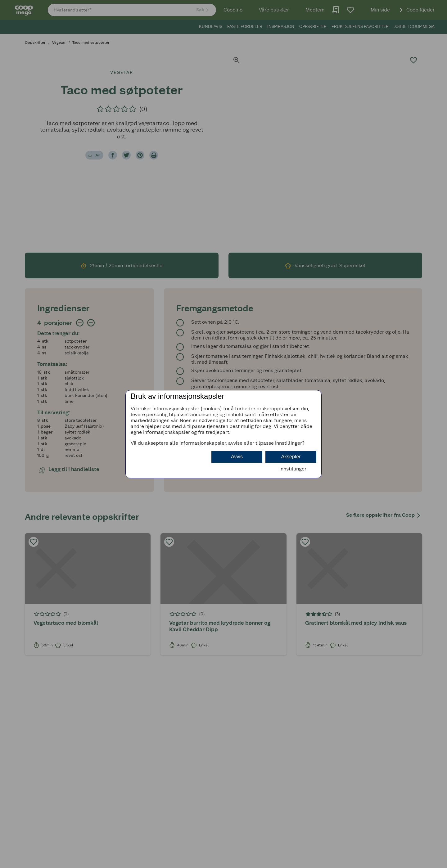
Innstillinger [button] (293, 469)
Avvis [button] (237, 457)
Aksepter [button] (291, 457)
